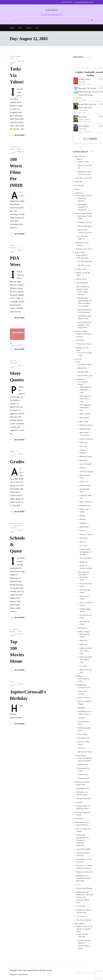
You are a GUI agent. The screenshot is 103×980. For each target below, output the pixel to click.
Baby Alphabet (85, 418)
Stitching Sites (83, 628)
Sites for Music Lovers (85, 376)
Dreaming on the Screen (84, 770)
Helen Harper (83, 129)
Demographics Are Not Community (84, 861)
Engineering (84, 460)
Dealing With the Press (84, 798)
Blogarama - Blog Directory (19, 975)
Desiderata (81, 708)
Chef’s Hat (83, 447)
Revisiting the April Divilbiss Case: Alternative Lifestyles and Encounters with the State (85, 897)
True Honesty (81, 916)
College (12, 451)
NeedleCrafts (81, 379)
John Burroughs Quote (85, 490)
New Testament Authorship (83, 935)
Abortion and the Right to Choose (84, 335)
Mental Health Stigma (85, 226)
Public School (18, 526)
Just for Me (78, 359)
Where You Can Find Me (85, 167)
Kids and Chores (83, 258)
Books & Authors (84, 698)
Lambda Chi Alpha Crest (86, 497)
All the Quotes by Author (84, 680)
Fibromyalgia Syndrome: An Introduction (83, 207)
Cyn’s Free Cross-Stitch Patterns (84, 573)
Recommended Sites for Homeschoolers (85, 311)
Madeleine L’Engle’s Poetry (84, 729)
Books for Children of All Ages (85, 703)
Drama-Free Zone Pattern (86, 585)
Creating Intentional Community (83, 854)
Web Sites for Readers (85, 752)
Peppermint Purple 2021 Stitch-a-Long (86, 651)
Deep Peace (84, 641)
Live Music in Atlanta (85, 364)
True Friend (84, 546)
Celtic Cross (84, 443)
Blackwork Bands (85, 429)
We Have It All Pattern (85, 623)
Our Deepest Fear (84, 738)
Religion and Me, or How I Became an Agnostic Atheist (84, 929)
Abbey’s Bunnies (85, 414)
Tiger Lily (83, 542)
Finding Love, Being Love (85, 872)
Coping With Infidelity (84, 849)
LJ (16, 59)
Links (12, 343)
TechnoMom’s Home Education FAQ (85, 317)
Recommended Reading (84, 888)
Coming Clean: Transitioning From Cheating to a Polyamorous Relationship (83, 840)
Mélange (83, 516)
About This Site (80, 156)
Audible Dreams (83, 764)
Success (82, 531)
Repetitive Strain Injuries (84, 249)
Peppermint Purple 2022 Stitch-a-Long (86, 660)
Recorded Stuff (83, 372)
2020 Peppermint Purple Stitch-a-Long (86, 390)
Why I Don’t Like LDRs (84, 920)
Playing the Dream (84, 778)
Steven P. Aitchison (85, 120)
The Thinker (84, 538)
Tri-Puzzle (83, 666)
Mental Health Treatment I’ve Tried (85, 231)
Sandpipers (83, 523)
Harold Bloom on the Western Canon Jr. (85, 713)
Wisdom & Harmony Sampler (86, 567)
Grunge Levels (81, 269)
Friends (12, 682)
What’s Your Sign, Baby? (86, 671)
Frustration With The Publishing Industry (83, 807)
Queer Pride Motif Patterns (86, 604)
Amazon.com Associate (82, 693)
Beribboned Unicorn (86, 425)
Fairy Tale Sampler (86, 464)
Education (13, 361)
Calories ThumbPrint (86, 439)
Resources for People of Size (85, 354)
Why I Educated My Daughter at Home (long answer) (85, 325)
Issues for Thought (81, 331)
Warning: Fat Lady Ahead (82, 349)
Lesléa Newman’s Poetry (84, 723)
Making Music (83, 368)
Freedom (83, 468)
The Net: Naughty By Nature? (83, 814)
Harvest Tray (84, 482)
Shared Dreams (81, 756)
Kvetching (13, 248)
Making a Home (81, 279)
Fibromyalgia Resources (82, 199)
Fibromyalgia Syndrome (84, 196)
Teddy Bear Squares (86, 534)
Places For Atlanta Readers (84, 743)
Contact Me (78, 182)
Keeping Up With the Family (83, 274)
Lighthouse (83, 644)
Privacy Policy (79, 819)
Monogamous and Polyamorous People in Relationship (84, 878)
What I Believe (79, 924)
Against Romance (82, 825)
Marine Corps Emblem (84, 511)
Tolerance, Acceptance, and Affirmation (84, 911)
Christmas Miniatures (83, 451)
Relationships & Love (82, 822)
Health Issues (79, 193)
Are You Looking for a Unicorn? (84, 830)
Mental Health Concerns (84, 213)
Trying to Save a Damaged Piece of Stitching (86, 552)
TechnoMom (51, 10)
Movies (20, 149)
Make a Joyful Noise (86, 502)
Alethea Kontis (78, 98)
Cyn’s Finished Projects (83, 383)
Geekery (13, 246)
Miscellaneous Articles (82, 782)
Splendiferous (84, 527)
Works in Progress (84, 632)
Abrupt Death (81, 785)
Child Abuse (80, 340)
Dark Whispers (84, 126)
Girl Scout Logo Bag (86, 472)
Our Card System (82, 283)
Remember (82, 748)
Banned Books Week (83, 788)
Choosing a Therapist (85, 222)
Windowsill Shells (85, 558)
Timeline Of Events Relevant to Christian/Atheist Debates (84, 944)
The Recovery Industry (84, 344)
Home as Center (80, 253)
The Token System (84, 265)
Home (12, 59)
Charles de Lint (84, 110)
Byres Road (83, 117)
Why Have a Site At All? (84, 178)
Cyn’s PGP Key (79, 186)
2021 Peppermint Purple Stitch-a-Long (85, 399)
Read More (20, 135)
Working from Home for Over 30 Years (85, 173)
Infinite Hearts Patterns (84, 598)
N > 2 (78, 885)
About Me (80, 159)
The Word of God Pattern (86, 617)
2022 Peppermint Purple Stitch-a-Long (86, 408)
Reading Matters (82, 685)
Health (18, 56)
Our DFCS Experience (85, 262)
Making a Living (83, 162)
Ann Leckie (83, 82)
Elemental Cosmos (86, 457)
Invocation (82, 718)
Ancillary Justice (85, 79)
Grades (17, 462)
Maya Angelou (83, 734)
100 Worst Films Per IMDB (16, 172)
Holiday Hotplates (86, 485)
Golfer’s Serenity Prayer (85, 477)
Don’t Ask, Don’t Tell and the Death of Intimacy (84, 867)
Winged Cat (84, 562)
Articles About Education (83, 293)
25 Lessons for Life (84, 688)
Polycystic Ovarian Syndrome (82, 244)
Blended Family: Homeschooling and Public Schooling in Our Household (85, 302)
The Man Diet (81, 906)
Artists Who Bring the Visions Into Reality (85, 759)
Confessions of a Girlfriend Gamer (82, 793)
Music (78, 362)
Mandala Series (85, 505)
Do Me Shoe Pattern (84, 579)
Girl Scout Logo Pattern (85, 591)
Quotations (14, 363)
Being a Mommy (82, 255)
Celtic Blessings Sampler (85, 636)
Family (12, 56)
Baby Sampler (84, 421)
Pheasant (83, 519)
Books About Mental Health (85, 217)
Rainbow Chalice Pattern (85, 610)
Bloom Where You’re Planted (85, 434)
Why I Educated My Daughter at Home (83, 288)
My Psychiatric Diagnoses (83, 238)
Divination (80, 802)
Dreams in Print (83, 775)
